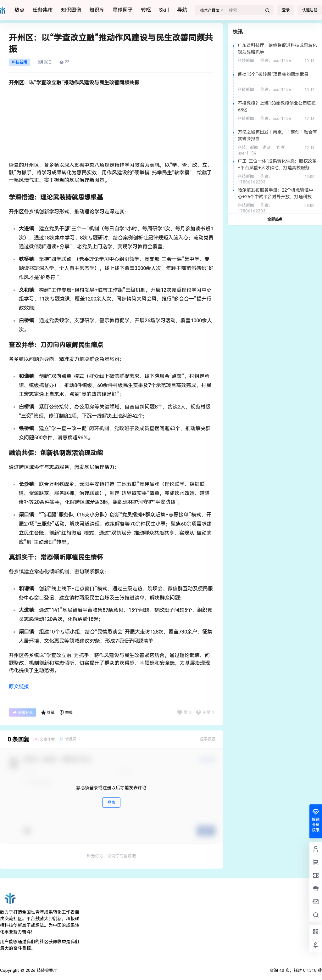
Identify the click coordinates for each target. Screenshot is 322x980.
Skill (164, 10)
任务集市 (43, 10)
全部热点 (275, 219)
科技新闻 (19, 62)
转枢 (146, 10)
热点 (19, 10)
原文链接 (19, 687)
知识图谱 (71, 10)
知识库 (97, 10)
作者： (276, 61)
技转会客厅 (46, 970)
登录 (286, 10)
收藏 (48, 712)
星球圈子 (123, 10)
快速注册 (310, 10)
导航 (182, 10)
